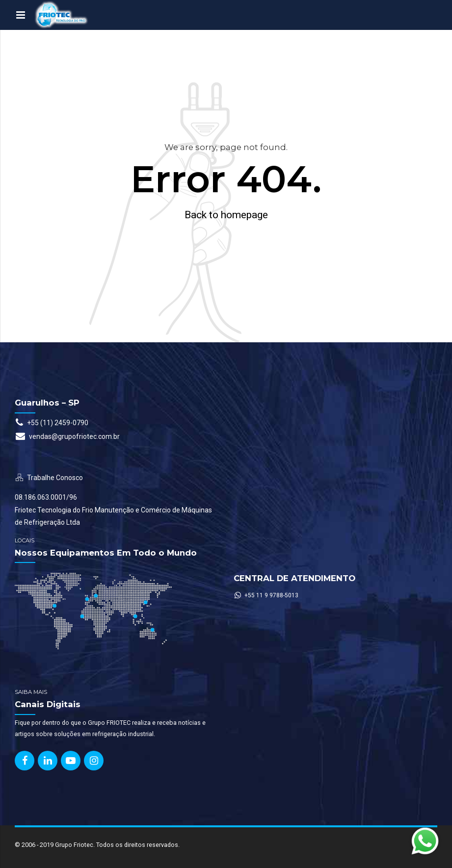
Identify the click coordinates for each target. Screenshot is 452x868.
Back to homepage (226, 215)
